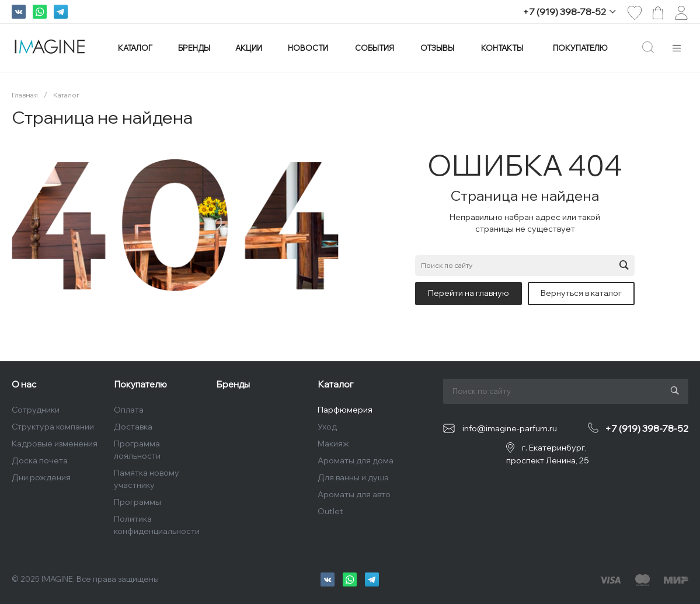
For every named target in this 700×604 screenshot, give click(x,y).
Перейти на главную (469, 293)
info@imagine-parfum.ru (510, 428)
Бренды (233, 384)
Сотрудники (36, 410)
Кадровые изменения (55, 444)
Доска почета (40, 460)
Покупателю (140, 384)
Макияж (333, 444)
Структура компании (53, 427)
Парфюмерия (345, 410)
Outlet (330, 511)
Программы (137, 502)
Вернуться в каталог (581, 293)
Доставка (133, 427)
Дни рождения (41, 477)
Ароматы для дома (356, 460)
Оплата (129, 410)
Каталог (335, 384)
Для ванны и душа (353, 477)
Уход (327, 427)
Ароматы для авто (354, 494)
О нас (24, 384)
